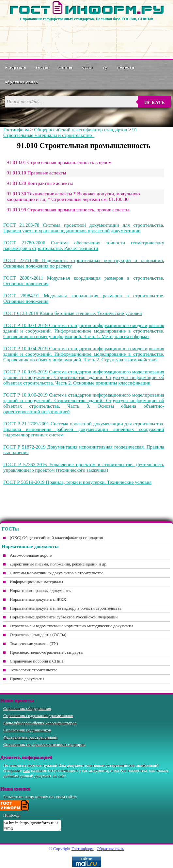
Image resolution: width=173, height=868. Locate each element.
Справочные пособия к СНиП (37, 661)
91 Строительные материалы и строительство (70, 132)
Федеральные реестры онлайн (30, 737)
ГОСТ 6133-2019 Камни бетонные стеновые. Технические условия (73, 313)
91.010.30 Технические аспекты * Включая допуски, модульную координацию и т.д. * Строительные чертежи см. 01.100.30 (73, 197)
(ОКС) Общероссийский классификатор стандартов (56, 538)
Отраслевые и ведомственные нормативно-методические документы (71, 626)
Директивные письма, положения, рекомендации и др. (59, 564)
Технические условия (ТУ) (34, 643)
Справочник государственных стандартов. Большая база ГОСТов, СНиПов (86, 19)
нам (27, 770)
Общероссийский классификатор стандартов (80, 130)
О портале (16, 67)
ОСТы (87, 67)
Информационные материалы (36, 582)
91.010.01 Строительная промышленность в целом (59, 162)
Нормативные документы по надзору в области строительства (66, 608)
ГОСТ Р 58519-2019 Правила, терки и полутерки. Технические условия (77, 482)
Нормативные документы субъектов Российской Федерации (64, 617)
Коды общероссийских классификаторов (40, 723)
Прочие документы (27, 679)
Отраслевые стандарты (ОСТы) (38, 635)
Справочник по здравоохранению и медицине (44, 744)
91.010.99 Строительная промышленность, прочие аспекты (68, 210)
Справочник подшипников (27, 730)
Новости (126, 67)
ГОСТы (42, 67)
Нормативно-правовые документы (41, 590)
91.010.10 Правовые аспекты (36, 173)
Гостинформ (16, 130)
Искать (155, 103)
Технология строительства (34, 670)
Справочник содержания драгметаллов (38, 716)
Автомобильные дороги (31, 555)
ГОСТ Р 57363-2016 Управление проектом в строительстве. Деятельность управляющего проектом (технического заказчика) (84, 467)
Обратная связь (22, 82)
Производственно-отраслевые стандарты (47, 652)
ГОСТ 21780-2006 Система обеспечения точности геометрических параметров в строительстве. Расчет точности (84, 246)
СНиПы (65, 67)
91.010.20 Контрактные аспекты (40, 183)
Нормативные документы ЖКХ (38, 599)
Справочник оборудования (27, 708)
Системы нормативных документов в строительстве (57, 573)
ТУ (105, 67)
